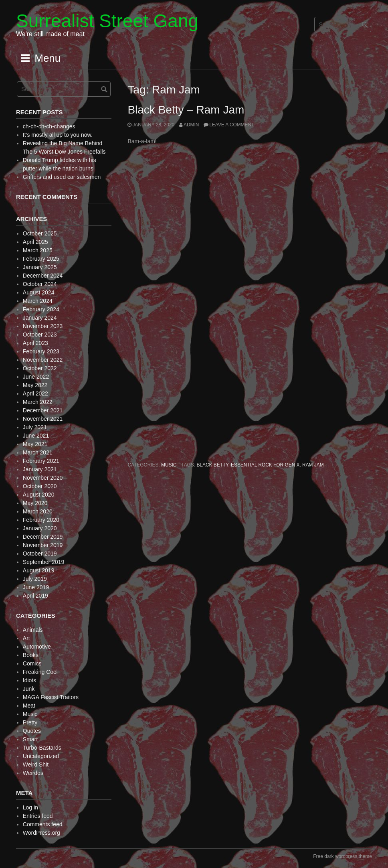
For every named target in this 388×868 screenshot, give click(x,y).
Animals (33, 630)
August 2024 (39, 292)
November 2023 (43, 326)
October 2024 (40, 284)
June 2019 (36, 587)
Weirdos (33, 773)
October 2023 (40, 335)
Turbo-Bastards (42, 748)
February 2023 (41, 351)
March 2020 (38, 511)
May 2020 (35, 503)
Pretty (30, 722)
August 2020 (39, 495)
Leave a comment (232, 125)
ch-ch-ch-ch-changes (49, 126)
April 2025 (35, 242)
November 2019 (43, 545)
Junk (29, 689)
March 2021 (38, 452)
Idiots (29, 680)
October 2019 (40, 554)
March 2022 (38, 402)
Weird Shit (36, 765)
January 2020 (40, 528)
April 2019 (35, 596)
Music (169, 465)
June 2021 (36, 436)
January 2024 (40, 318)
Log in (30, 807)
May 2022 (35, 385)
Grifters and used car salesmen (62, 177)
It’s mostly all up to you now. (58, 135)
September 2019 (44, 562)
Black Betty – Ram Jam (186, 110)
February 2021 (41, 461)
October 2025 (40, 233)
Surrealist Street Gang (107, 21)
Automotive (37, 647)
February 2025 (41, 259)
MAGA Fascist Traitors (51, 697)
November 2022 (43, 360)
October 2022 (40, 368)
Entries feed (38, 816)
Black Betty (212, 465)
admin (191, 125)
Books (31, 655)
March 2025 (38, 250)
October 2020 (40, 486)
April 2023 (35, 343)
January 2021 (40, 469)
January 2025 (40, 267)
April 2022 (35, 393)
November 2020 (43, 478)
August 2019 (39, 570)
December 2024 (43, 276)
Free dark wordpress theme (343, 856)
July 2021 (35, 427)
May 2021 (35, 444)
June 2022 (36, 377)
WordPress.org (41, 833)
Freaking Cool (40, 672)
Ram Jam (313, 465)
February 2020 (41, 520)
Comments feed (43, 824)
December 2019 (43, 537)
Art (26, 638)
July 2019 (35, 579)
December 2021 (43, 410)
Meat (29, 706)
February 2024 (41, 309)
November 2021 (43, 419)
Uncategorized (41, 756)
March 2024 (38, 301)
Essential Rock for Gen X (265, 465)
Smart (30, 739)
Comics (32, 663)
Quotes (32, 731)
